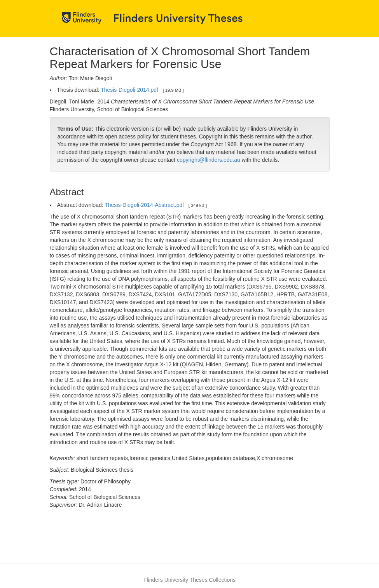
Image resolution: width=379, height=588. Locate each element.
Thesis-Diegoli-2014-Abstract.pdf (144, 205)
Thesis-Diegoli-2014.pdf (129, 90)
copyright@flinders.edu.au (209, 160)
